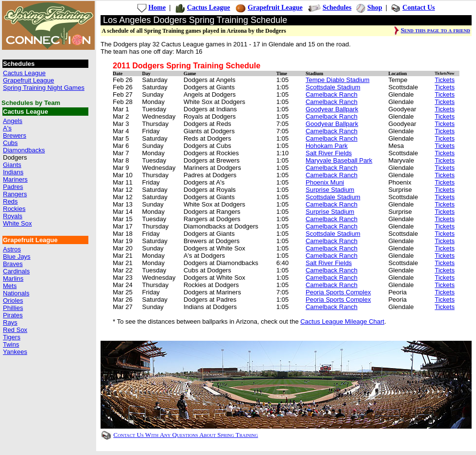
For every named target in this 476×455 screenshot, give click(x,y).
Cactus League (24, 73)
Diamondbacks (24, 150)
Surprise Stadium (330, 190)
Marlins (13, 279)
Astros (12, 249)
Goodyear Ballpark (332, 109)
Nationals (16, 293)
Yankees (15, 352)
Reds (10, 201)
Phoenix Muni (325, 182)
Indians (13, 172)
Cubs (10, 143)
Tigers (12, 337)
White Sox (17, 223)
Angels (13, 121)
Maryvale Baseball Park (339, 160)
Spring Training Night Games (44, 88)
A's (7, 128)
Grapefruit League (29, 80)
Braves (13, 264)
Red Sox (15, 330)
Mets (10, 286)
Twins (11, 344)
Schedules (337, 8)
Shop (374, 8)
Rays (10, 322)
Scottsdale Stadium (333, 87)
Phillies (13, 308)
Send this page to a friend (435, 30)
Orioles (13, 300)
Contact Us (419, 8)
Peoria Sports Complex (338, 292)
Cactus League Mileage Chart (342, 321)
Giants (12, 165)
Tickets (445, 80)
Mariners (15, 179)
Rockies (14, 209)
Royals (13, 216)
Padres (13, 187)
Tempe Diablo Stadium (338, 80)
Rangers (15, 194)
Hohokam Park (327, 146)
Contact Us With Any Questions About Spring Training (186, 435)
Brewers (15, 135)
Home (157, 8)
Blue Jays (17, 257)
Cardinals (16, 271)
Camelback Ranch (331, 94)
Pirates (13, 315)
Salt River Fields (329, 153)
